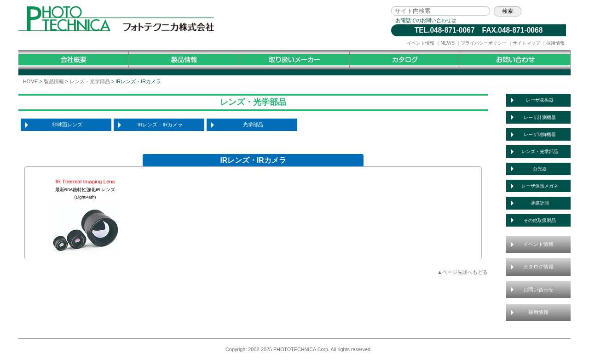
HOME (30, 81)
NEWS (448, 43)
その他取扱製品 (540, 220)
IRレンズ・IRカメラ (160, 125)
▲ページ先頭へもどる (462, 272)
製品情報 (54, 81)
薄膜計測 (540, 203)
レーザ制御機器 (540, 134)
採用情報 (555, 43)
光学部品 (253, 125)
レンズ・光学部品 (90, 81)
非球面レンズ (67, 125)
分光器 (540, 169)
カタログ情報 (538, 267)
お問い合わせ (538, 290)
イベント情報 (421, 43)
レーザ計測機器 (540, 117)
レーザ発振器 (540, 100)
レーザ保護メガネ (540, 186)
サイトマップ (526, 43)
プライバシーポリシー (484, 43)
